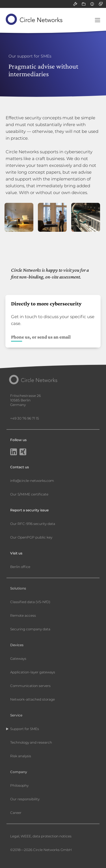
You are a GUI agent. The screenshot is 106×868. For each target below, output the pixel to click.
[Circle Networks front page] (34, 19)
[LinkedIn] (14, 452)
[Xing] (23, 452)
